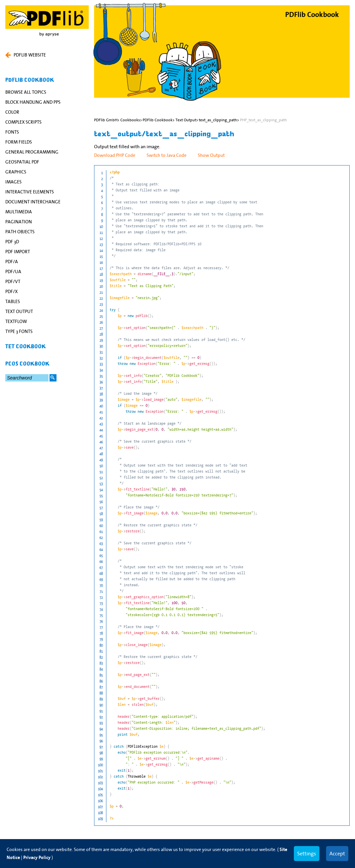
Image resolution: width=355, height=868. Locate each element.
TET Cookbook (26, 347)
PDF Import (18, 252)
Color (12, 112)
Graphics (16, 172)
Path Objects (20, 232)
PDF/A (12, 262)
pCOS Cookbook (27, 364)
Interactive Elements (30, 192)
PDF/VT (13, 281)
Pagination (19, 222)
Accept (337, 853)
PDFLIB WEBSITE (26, 55)
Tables (13, 301)
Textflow (16, 321)
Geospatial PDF (22, 162)
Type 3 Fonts (19, 331)
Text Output (19, 311)
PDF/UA (13, 271)
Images (13, 182)
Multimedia (19, 212)
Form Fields (19, 142)
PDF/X (11, 291)
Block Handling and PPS (33, 102)
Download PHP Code (115, 155)
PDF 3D (12, 242)
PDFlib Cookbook (30, 80)
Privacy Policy (37, 858)
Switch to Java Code (167, 155)
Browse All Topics (26, 92)
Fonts (12, 132)
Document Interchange (33, 202)
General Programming (32, 152)
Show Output (211, 155)
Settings (307, 853)
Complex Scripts (23, 122)
